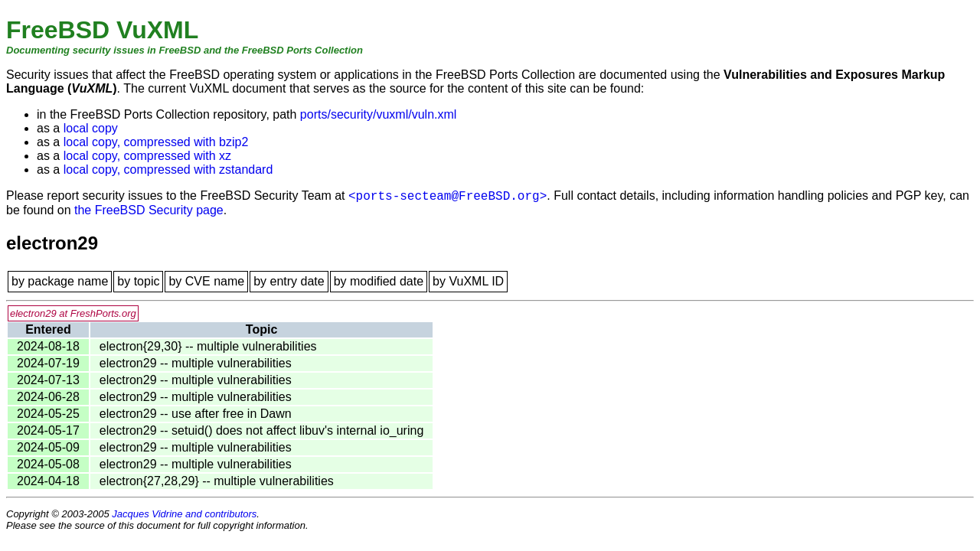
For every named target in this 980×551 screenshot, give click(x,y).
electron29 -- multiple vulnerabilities (196, 363)
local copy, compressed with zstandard (168, 170)
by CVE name (206, 281)
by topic (138, 281)
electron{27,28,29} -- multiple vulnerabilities (217, 481)
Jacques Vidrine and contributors (184, 514)
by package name (60, 281)
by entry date (289, 281)
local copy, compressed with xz (147, 156)
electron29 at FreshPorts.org (73, 313)
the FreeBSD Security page (149, 210)
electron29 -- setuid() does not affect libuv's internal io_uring (261, 430)
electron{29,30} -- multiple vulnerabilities (208, 346)
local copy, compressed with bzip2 (156, 142)
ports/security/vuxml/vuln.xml (379, 114)
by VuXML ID (468, 281)
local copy (91, 128)
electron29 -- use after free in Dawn (196, 414)
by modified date (379, 281)
